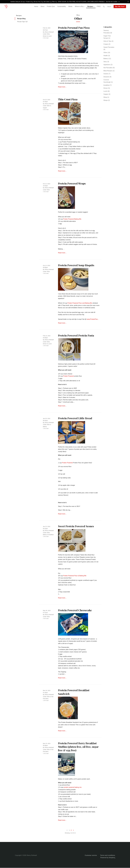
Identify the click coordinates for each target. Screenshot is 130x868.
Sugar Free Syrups (107, 37)
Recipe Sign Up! (22, 22)
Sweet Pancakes (109, 49)
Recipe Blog (21, 19)
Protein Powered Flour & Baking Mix (75, 576)
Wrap (106, 97)
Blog (78, 15)
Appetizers (108, 65)
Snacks (107, 74)
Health (107, 56)
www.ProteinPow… (93, 319)
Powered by (108, 858)
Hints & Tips (108, 41)
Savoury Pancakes (108, 32)
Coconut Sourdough (108, 81)
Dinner (45, 36)
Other (48, 34)
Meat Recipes (109, 71)
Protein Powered (68, 376)
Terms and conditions (108, 856)
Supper (45, 108)
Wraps (107, 100)
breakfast (51, 535)
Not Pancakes (109, 68)
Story (106, 62)
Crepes (107, 44)
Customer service (91, 856)
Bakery (45, 427)
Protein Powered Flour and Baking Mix (80, 303)
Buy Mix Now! (120, 7)
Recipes (19, 16)
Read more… (62, 87)
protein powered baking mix (73, 788)
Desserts (107, 77)
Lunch (50, 36)
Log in (109, 7)
